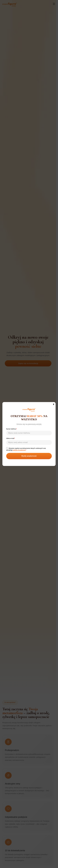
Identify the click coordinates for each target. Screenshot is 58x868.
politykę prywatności (19, 450)
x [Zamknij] (54, 404)
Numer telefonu (29, 431)
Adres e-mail (29, 441)
